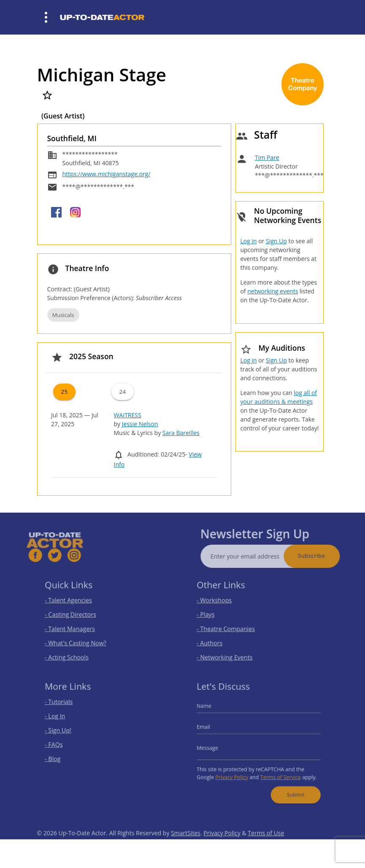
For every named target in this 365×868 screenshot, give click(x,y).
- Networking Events (229, 652)
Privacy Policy (235, 773)
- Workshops (219, 603)
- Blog (59, 756)
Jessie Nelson (140, 424)
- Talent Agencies (73, 603)
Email (210, 729)
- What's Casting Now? (79, 640)
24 (122, 392)
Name (211, 710)
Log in (248, 241)
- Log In (61, 719)
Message (214, 747)
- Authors (215, 640)
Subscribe (323, 556)
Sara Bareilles (181, 433)
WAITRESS (127, 415)
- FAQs (60, 744)
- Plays (212, 615)
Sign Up (276, 241)
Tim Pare (267, 157)
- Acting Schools (72, 652)
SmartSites (186, 845)
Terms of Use (266, 845)
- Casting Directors (75, 615)
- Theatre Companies (230, 627)
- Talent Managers (74, 627)
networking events (273, 291)
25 (64, 392)
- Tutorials (65, 707)
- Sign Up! (64, 732)
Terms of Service (278, 773)
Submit (291, 788)
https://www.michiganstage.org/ (107, 174)
